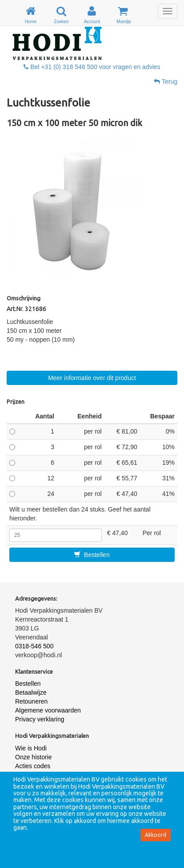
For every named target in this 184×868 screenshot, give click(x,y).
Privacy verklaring (40, 719)
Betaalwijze (31, 692)
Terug (166, 82)
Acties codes (33, 766)
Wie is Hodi (31, 748)
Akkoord (156, 835)
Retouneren (31, 701)
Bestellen (92, 555)
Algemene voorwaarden (48, 710)
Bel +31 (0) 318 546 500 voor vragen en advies (92, 67)
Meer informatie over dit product (92, 378)
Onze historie (33, 757)
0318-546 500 (34, 646)
